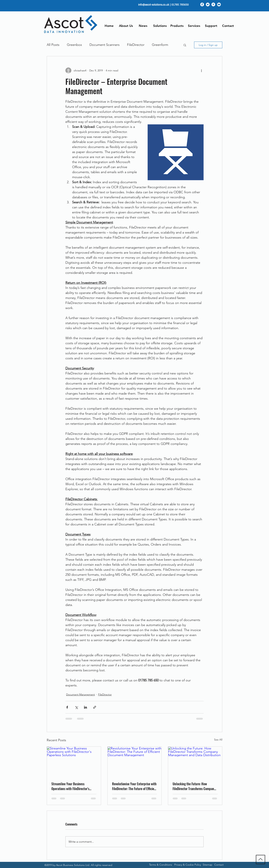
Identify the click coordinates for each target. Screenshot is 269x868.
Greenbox (74, 45)
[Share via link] (95, 707)
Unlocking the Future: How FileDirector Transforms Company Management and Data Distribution (194, 786)
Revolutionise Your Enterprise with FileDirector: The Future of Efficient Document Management (134, 786)
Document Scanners (105, 45)
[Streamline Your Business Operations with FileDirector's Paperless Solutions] (74, 762)
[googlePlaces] (213, 4)
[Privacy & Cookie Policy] (188, 865)
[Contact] (219, 865)
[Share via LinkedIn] (85, 707)
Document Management (81, 694)
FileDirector (136, 45)
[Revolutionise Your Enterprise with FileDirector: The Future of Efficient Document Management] (135, 762)
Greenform (160, 45)
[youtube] (219, 4)
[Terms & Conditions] (161, 865)
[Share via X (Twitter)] (76, 707)
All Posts (53, 45)
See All (218, 740)
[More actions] (201, 70)
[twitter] (208, 4)
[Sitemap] (208, 865)
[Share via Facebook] (67, 707)
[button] (185, 45)
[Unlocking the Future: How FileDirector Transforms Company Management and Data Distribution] (195, 762)
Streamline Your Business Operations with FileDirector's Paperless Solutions (70, 786)
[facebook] (202, 4)
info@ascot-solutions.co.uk (154, 5)
